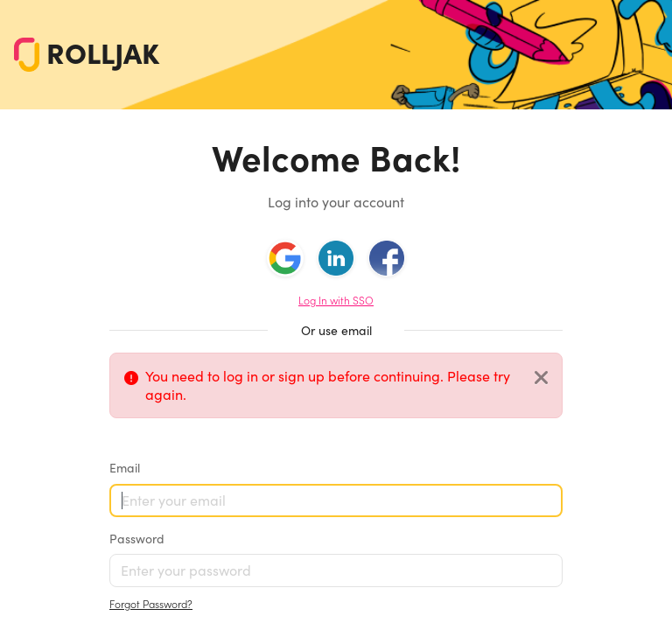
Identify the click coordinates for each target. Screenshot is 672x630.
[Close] (541, 378)
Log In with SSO (336, 301)
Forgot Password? (151, 604)
